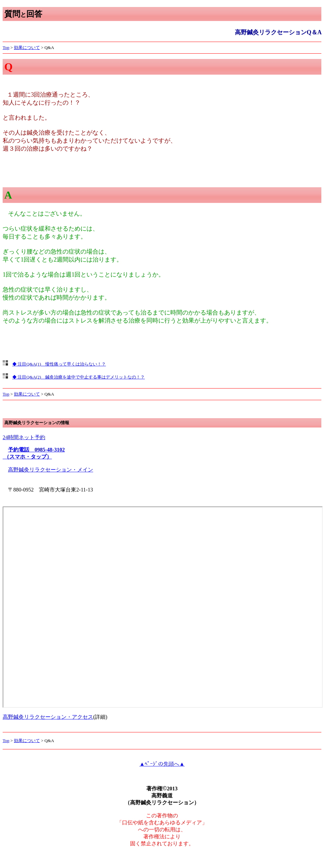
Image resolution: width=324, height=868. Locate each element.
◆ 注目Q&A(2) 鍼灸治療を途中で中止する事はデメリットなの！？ (79, 377)
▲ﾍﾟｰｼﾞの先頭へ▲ (162, 764)
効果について (27, 47)
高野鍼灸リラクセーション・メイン (51, 470)
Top (6, 47)
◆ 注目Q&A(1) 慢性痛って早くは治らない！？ (59, 364)
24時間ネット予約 (24, 437)
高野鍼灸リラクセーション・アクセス (48, 717)
